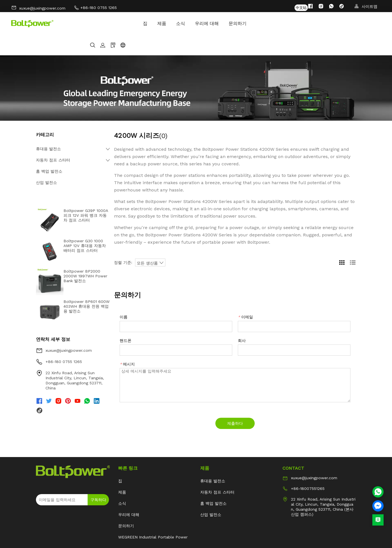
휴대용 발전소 (48, 128)
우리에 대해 (145, 23)
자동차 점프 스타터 (53, 140)
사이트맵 (366, 6)
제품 (100, 23)
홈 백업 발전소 (49, 151)
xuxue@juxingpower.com (38, 7)
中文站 (301, 6)
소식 (119, 23)
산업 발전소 (46, 162)
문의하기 (176, 23)
